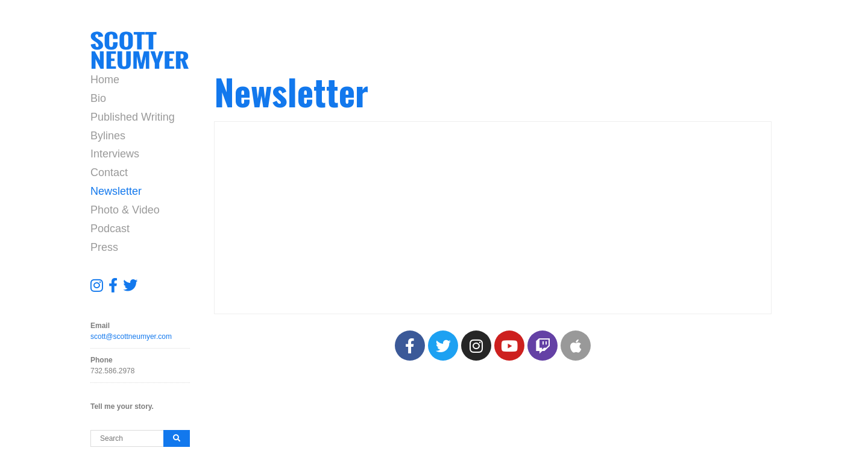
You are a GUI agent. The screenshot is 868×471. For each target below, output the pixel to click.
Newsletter (116, 191)
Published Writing (133, 117)
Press (104, 247)
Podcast (110, 229)
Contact (109, 172)
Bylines (108, 136)
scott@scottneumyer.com (131, 337)
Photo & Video (125, 210)
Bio (98, 98)
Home (105, 80)
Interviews (115, 154)
